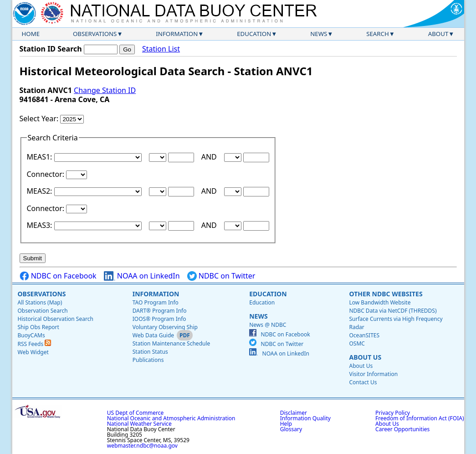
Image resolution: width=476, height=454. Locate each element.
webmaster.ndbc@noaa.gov (142, 446)
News (319, 34)
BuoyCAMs (31, 335)
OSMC (357, 343)
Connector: (47, 174)
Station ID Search (51, 49)
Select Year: (40, 119)
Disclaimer (294, 413)
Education (254, 34)
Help (286, 424)
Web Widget (33, 352)
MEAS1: (41, 157)
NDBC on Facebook (58, 276)
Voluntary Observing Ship (165, 327)
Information (177, 34)
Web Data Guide (153, 335)
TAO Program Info (156, 302)
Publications (148, 360)
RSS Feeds (35, 344)
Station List (161, 49)
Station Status (150, 352)
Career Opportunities (402, 429)
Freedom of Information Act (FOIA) (420, 418)
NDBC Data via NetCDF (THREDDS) (393, 311)
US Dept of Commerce (136, 413)
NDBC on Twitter (221, 276)
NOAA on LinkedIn (142, 276)
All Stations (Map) (40, 302)
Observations (95, 34)
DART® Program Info (160, 311)
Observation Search (43, 311)
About (438, 34)
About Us (365, 357)
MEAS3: (41, 225)
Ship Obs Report (38, 327)
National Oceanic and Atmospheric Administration (171, 418)
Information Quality (305, 418)
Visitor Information (373, 374)
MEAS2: (41, 191)
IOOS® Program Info (159, 319)
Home (31, 34)
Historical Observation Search (56, 319)
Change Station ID (105, 90)
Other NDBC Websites (386, 294)
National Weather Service (139, 424)
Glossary (291, 429)
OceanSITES (364, 335)
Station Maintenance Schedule (171, 343)
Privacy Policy (393, 413)
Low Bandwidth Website (380, 302)
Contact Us (363, 382)
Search (378, 34)
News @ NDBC (268, 325)
